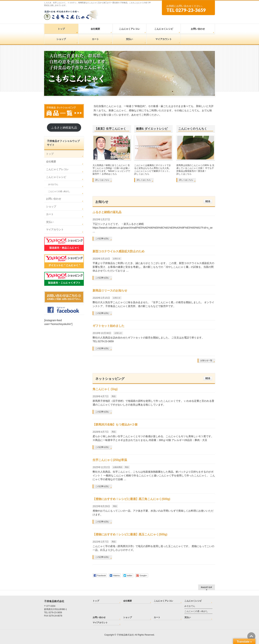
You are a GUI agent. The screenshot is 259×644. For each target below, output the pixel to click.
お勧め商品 (118, 467)
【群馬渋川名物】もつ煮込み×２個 (115, 425)
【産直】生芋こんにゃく (110, 129)
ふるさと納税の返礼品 (107, 212)
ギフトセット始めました (108, 326)
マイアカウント (55, 229)
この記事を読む (102, 238)
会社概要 (51, 161)
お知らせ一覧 (206, 360)
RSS (208, 201)
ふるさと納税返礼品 (64, 128)
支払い (50, 222)
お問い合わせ (54, 199)
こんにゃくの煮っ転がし (59, 191)
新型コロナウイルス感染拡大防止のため (119, 251)
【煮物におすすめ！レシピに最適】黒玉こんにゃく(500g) (130, 534)
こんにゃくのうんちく (193, 129)
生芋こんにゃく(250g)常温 (110, 460)
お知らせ (117, 259)
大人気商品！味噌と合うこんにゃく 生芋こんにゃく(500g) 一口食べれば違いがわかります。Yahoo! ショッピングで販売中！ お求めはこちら (111, 170)
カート (50, 214)
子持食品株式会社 (125, 635)
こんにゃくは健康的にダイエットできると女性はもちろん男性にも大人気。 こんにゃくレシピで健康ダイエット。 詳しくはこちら (153, 170)
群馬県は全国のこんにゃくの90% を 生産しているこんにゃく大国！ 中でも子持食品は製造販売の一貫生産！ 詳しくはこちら (195, 170)
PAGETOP (207, 587)
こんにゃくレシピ (56, 177)
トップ (50, 154)
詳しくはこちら (102, 180)
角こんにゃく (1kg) (105, 389)
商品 (114, 396)
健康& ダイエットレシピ (152, 129)
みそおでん (53, 184)
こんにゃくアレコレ (57, 169)
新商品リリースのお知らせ (110, 291)
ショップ (51, 206)
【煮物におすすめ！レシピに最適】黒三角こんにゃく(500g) (131, 499)
